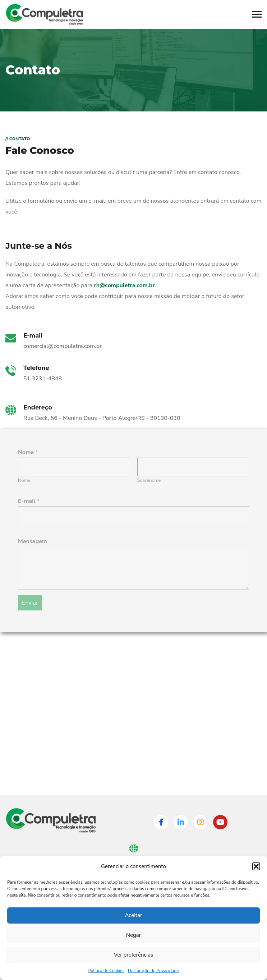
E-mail (29, 501)
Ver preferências (134, 955)
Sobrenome (149, 480)
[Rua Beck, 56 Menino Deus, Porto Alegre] (133, 725)
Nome (24, 480)
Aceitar (133, 915)
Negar (133, 935)
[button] (256, 866)
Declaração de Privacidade (153, 971)
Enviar (30, 603)
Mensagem (33, 541)
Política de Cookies (106, 971)
